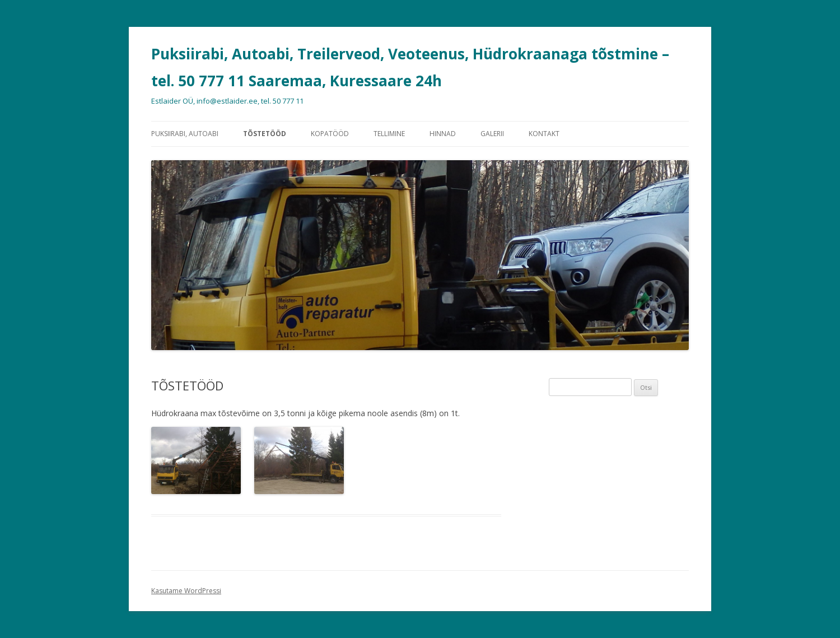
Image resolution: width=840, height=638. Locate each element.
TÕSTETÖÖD (265, 134)
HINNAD (443, 134)
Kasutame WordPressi (186, 591)
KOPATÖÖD (330, 134)
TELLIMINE (389, 134)
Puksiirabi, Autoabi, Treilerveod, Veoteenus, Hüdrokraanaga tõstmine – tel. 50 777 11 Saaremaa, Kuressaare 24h (410, 67)
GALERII (492, 134)
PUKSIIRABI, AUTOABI (185, 134)
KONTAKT (544, 134)
